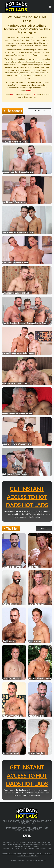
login (12, 94)
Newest (39, 111)
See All (44, 528)
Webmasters (9, 853)
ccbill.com (27, 848)
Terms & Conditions (28, 855)
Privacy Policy (44, 853)
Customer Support (26, 853)
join (34, 94)
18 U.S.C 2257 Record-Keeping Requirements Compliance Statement (27, 829)
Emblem (29, 90)
